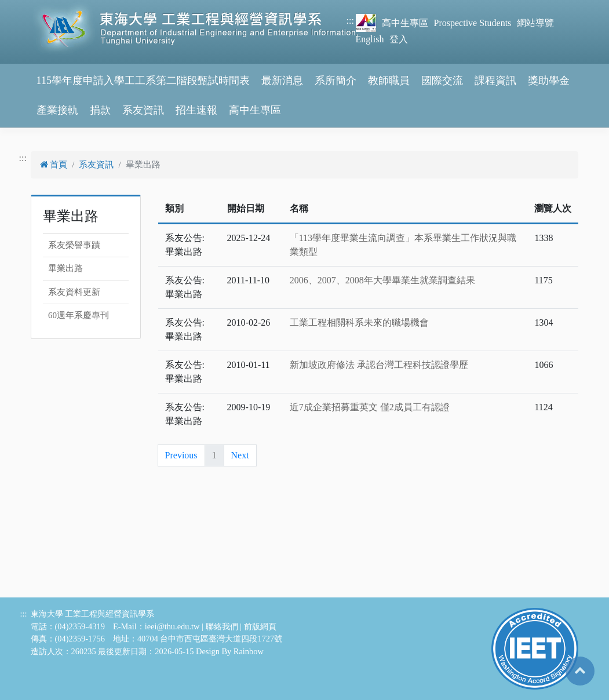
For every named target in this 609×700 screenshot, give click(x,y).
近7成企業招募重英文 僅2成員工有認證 (370, 407)
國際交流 (442, 81)
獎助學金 (549, 81)
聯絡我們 (222, 626)
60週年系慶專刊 (79, 315)
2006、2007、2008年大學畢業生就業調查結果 (382, 280)
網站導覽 (535, 23)
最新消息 (282, 81)
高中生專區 (405, 23)
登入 (399, 39)
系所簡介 (336, 81)
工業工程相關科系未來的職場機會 (359, 322)
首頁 (54, 165)
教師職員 (389, 81)
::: (350, 21)
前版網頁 (260, 626)
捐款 (100, 110)
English (370, 39)
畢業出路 (65, 268)
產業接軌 (57, 110)
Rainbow (249, 651)
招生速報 (196, 110)
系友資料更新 (74, 292)
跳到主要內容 (28, 7)
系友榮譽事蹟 (74, 245)
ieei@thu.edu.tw (172, 626)
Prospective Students (473, 23)
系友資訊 (143, 110)
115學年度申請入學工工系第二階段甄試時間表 (143, 81)
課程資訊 (495, 81)
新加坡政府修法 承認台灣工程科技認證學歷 (379, 365)
